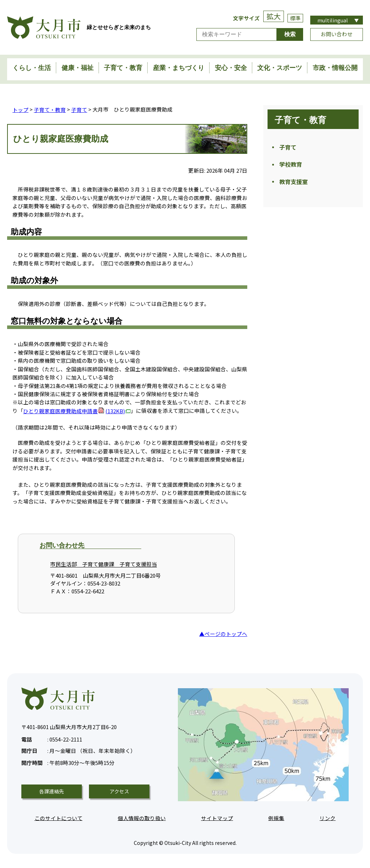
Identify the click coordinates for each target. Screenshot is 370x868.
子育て (79, 109)
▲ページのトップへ (223, 633)
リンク (327, 818)
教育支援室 (294, 183)
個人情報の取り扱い (142, 818)
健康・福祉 (78, 68)
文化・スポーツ (280, 68)
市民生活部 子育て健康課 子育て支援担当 (104, 564)
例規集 (276, 818)
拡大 (274, 16)
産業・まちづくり (179, 68)
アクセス (119, 791)
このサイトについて (59, 818)
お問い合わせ (337, 34)
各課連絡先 (52, 791)
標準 (295, 18)
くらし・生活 (32, 68)
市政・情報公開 (335, 68)
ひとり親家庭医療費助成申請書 (77, 411)
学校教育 (291, 166)
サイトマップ (217, 818)
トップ (20, 109)
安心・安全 (231, 68)
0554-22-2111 (52, 738)
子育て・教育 (123, 68)
